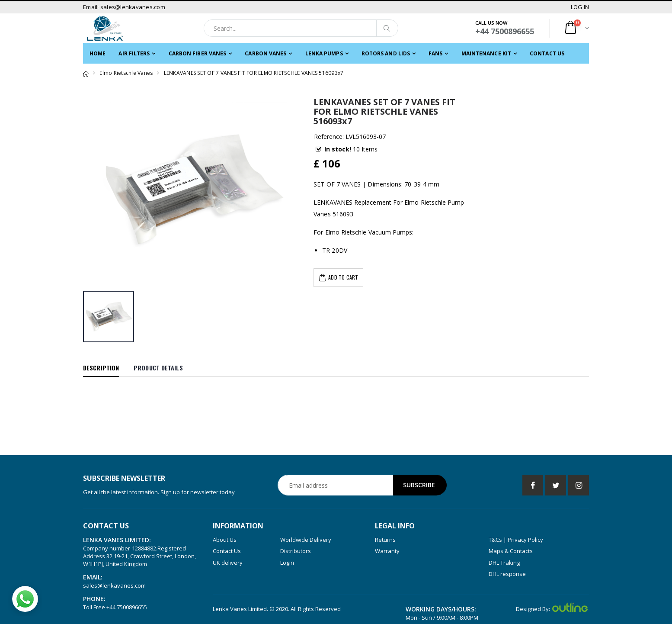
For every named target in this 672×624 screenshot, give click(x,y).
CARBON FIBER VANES (198, 53)
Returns (385, 540)
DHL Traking (504, 563)
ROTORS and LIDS (386, 53)
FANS (435, 53)
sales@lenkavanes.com (114, 585)
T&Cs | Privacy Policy (516, 540)
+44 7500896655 (127, 607)
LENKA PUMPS (324, 53)
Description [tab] (101, 368)
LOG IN (580, 7)
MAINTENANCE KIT (486, 53)
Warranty (387, 551)
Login (287, 563)
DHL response (507, 574)
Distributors (296, 551)
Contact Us (547, 53)
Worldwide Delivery (306, 540)
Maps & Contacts (511, 551)
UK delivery (228, 563)
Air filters (134, 53)
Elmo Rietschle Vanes (126, 73)
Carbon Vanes (266, 53)
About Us (225, 540)
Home (98, 53)
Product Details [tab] (158, 368)
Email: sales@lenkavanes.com (124, 7)
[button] (576, 28)
